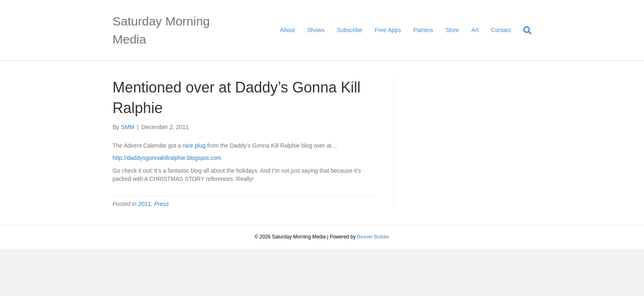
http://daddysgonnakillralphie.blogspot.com (167, 158)
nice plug (194, 146)
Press (161, 204)
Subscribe (350, 30)
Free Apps (388, 30)
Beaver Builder (373, 237)
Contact (501, 30)
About (287, 30)
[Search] (524, 30)
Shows (316, 30)
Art (475, 30)
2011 (144, 204)
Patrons (423, 30)
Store (452, 30)
